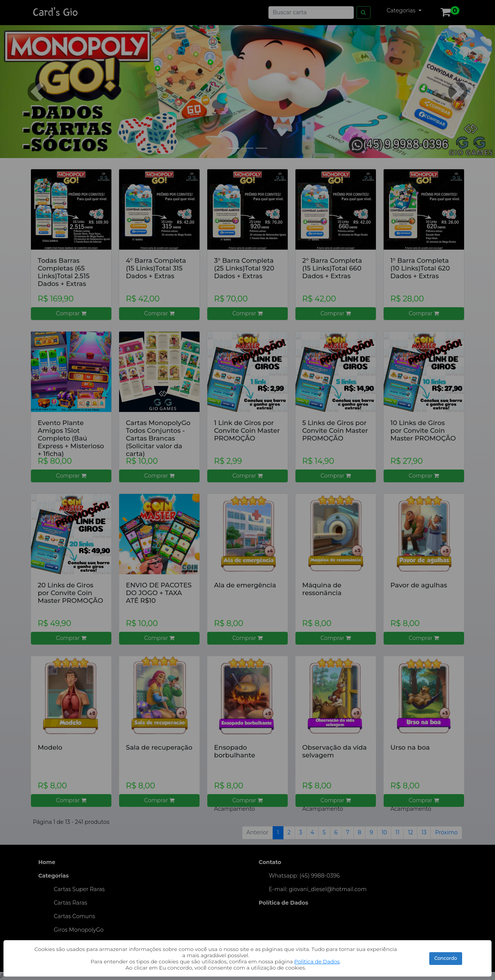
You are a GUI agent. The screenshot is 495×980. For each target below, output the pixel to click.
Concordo (446, 958)
